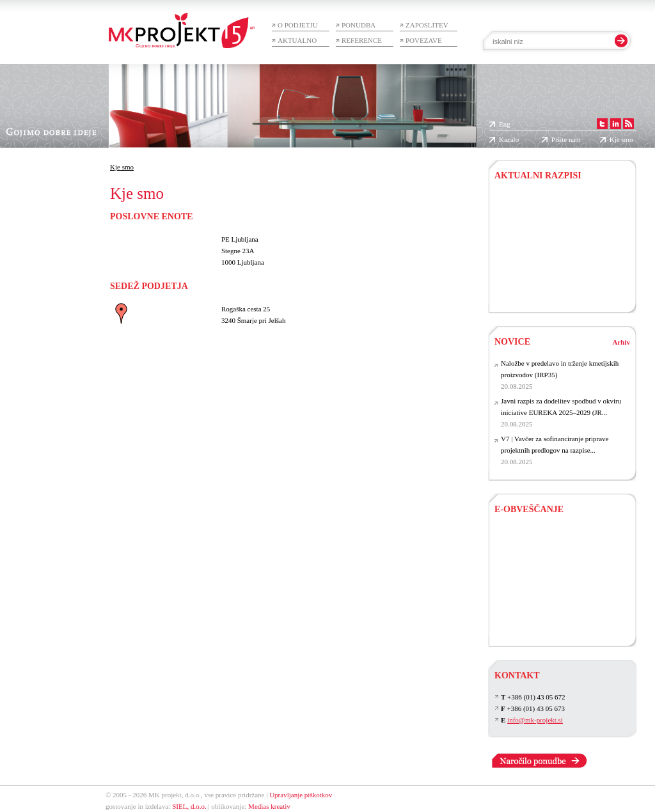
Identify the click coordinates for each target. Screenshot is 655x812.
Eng (505, 124)
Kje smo (621, 139)
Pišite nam (566, 139)
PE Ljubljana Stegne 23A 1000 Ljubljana (243, 251)
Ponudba (359, 25)
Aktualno (297, 40)
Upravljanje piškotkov (301, 795)
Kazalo (509, 139)
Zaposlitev (427, 25)
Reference (362, 40)
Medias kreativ (269, 806)
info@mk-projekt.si (535, 720)
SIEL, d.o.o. (189, 806)
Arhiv (622, 342)
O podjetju (298, 25)
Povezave (424, 40)
